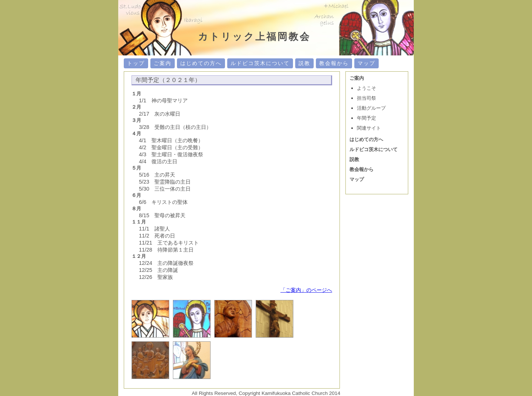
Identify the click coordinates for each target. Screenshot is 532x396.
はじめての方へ (201, 63)
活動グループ (371, 108)
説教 (304, 63)
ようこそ (366, 88)
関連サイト (369, 128)
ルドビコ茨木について (260, 63)
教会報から (334, 63)
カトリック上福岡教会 (254, 37)
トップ (136, 63)
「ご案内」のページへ (306, 290)
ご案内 (163, 63)
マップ (366, 63)
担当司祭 (366, 98)
